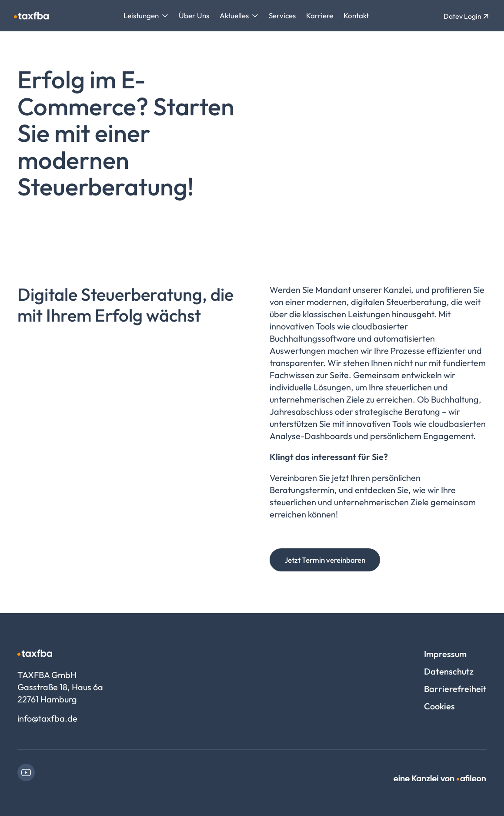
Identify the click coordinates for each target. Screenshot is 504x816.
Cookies (439, 706)
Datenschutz (449, 671)
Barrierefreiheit (455, 689)
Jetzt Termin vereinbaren (325, 560)
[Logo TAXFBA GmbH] (31, 16)
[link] (26, 772)
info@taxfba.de (47, 718)
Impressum (445, 654)
